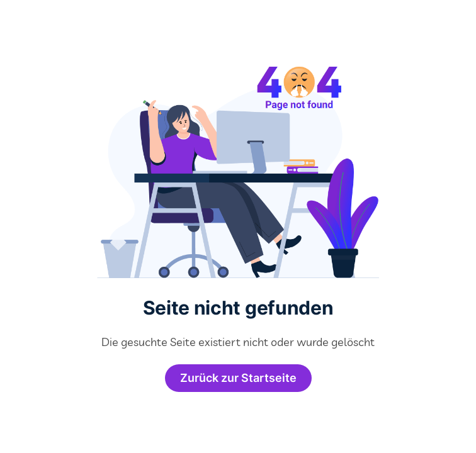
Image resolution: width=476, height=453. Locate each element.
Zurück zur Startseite (238, 378)
